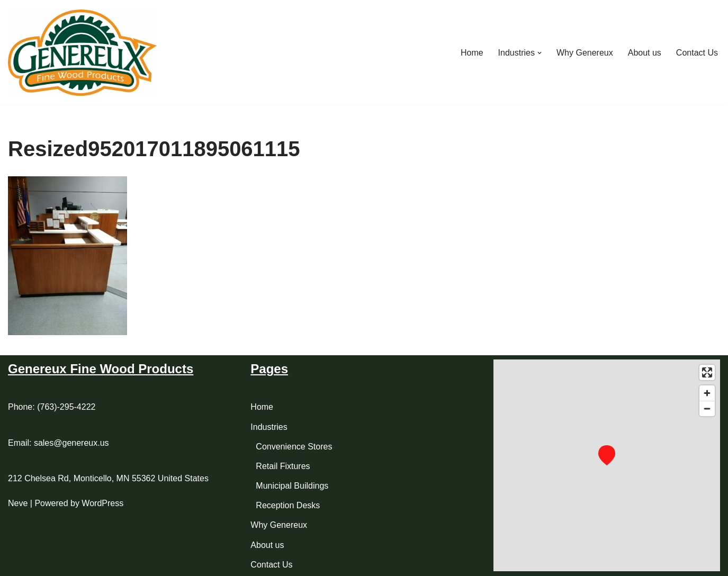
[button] (540, 53)
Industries (269, 427)
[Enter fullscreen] (707, 372)
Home (472, 53)
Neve (18, 503)
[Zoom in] (707, 393)
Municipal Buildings (292, 486)
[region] (607, 465)
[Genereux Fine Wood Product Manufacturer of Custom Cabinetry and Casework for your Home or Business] (82, 53)
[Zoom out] (707, 408)
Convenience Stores (294, 447)
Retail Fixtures (283, 466)
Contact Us (697, 53)
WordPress (102, 503)
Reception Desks (288, 505)
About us (645, 53)
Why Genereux (585, 53)
